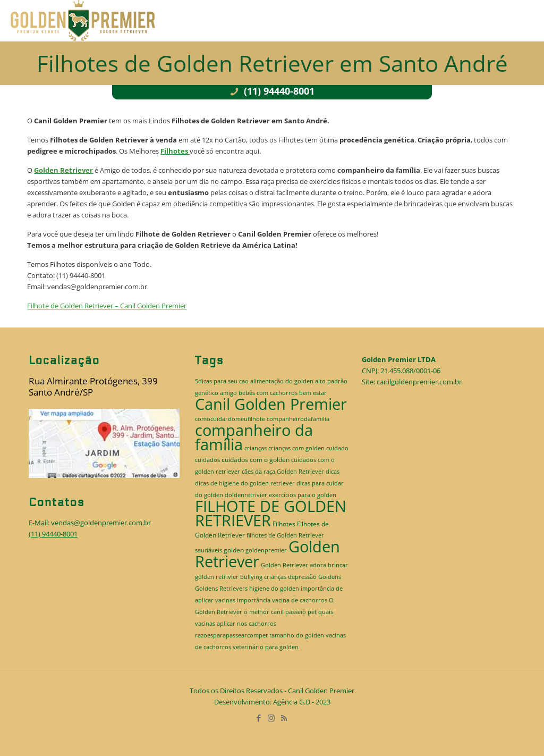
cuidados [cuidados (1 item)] (207, 460)
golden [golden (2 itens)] (234, 550)
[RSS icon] (285, 718)
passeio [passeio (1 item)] (296, 612)
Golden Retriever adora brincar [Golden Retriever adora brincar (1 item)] (304, 565)
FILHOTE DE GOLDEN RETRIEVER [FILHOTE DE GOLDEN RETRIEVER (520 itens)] (271, 513)
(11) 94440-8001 (272, 91)
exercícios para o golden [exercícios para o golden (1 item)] (303, 495)
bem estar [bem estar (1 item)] (313, 393)
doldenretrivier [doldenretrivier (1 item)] (246, 495)
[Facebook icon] (259, 718)
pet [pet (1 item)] (312, 612)
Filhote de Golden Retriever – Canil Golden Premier (107, 306)
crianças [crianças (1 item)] (256, 448)
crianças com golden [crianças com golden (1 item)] (296, 448)
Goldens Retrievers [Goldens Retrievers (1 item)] (221, 589)
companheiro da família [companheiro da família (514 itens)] (254, 437)
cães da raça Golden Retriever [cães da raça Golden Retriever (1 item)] (283, 472)
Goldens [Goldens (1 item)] (330, 577)
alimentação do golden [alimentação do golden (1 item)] (282, 381)
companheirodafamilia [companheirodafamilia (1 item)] (298, 419)
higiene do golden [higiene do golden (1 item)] (274, 589)
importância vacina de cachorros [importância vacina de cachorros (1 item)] (282, 600)
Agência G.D (292, 702)
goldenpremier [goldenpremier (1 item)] (266, 550)
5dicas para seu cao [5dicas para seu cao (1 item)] (222, 381)
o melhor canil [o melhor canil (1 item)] (264, 612)
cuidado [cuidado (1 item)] (337, 448)
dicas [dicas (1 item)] (333, 472)
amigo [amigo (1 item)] (228, 393)
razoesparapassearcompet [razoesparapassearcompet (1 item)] (231, 635)
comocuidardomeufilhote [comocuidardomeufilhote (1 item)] (230, 419)
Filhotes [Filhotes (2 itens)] (284, 524)
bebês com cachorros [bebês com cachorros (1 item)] (268, 393)
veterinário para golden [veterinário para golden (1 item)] (266, 647)
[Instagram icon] (272, 718)
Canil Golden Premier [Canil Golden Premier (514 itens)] (271, 404)
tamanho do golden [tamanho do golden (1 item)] (297, 635)
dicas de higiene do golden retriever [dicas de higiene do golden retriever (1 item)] (245, 483)
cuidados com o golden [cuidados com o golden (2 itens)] (256, 460)
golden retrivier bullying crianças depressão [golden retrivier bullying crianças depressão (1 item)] (256, 577)
